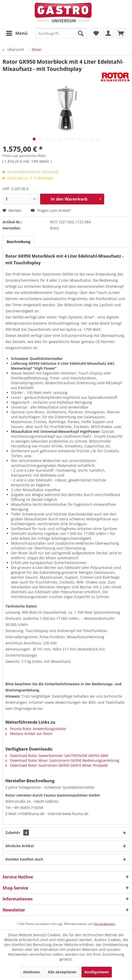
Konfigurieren (97, 972)
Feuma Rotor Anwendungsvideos (36, 729)
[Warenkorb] (121, 33)
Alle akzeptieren (62, 972)
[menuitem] (17, 33)
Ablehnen (31, 972)
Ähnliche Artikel (20, 846)
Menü (17, 33)
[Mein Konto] (108, 33)
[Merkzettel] (96, 33)
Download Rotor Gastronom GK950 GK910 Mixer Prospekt (57, 765)
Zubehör (17, 833)
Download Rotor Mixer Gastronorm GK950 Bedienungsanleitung (62, 760)
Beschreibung (19, 242)
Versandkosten (105, 924)
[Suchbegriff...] (61, 33)
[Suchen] (81, 33)
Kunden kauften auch (24, 859)
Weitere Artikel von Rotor (29, 734)
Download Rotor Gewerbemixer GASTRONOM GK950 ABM (57, 756)
